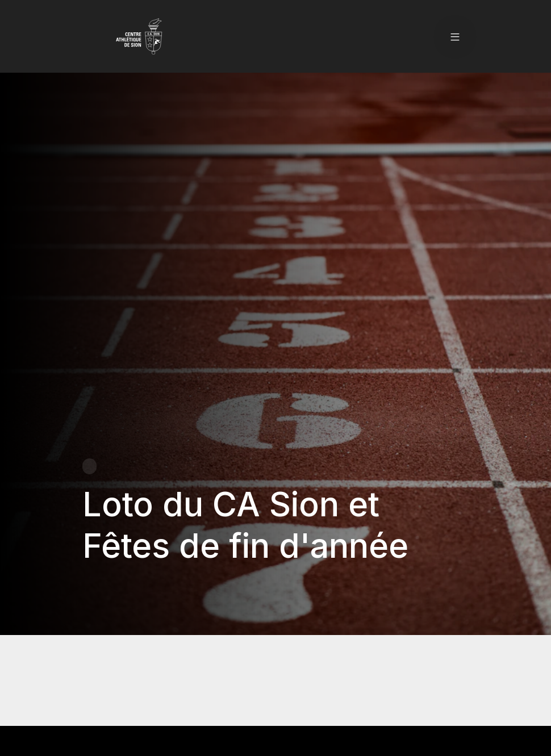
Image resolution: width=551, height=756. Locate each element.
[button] (455, 36)
